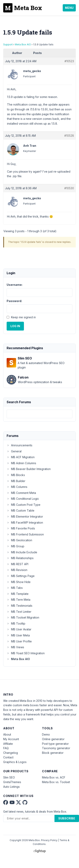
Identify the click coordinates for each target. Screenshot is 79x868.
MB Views (15, 647)
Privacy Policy (49, 840)
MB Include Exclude (22, 552)
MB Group (15, 546)
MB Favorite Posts (21, 528)
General (14, 451)
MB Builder (16, 481)
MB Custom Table (21, 510)
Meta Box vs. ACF (54, 777)
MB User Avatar (19, 629)
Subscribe (67, 818)
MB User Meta (18, 635)
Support (8, 44)
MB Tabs (15, 588)
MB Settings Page (21, 576)
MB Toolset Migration (23, 617)
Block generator (53, 753)
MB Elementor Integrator (25, 516)
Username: (15, 285)
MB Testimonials (19, 606)
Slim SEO (9, 777)
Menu (69, 8)
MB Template (18, 594)
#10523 (69, 61)
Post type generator (55, 744)
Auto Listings (11, 787)
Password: (14, 301)
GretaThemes (12, 782)
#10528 (69, 136)
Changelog (11, 753)
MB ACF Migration (21, 457)
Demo (46, 734)
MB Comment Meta (21, 493)
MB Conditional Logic (23, 499)
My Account (11, 739)
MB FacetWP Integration (25, 523)
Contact (8, 757)
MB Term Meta (18, 600)
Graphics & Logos (15, 762)
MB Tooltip (16, 623)
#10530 (69, 188)
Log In (15, 326)
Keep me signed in (23, 317)
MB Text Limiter (19, 612)
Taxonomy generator (56, 748)
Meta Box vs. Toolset (56, 782)
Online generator (53, 739)
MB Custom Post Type (24, 505)
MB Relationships (20, 558)
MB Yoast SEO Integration (26, 653)
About (7, 734)
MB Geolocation (19, 540)
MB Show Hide (19, 582)
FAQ (6, 748)
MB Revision (17, 570)
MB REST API (17, 564)
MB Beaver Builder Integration (29, 469)
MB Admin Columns (21, 463)
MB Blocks (16, 475)
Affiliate (8, 744)
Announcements (19, 445)
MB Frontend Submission (25, 534)
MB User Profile (19, 641)
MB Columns (17, 487)
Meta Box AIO (23, 44)
